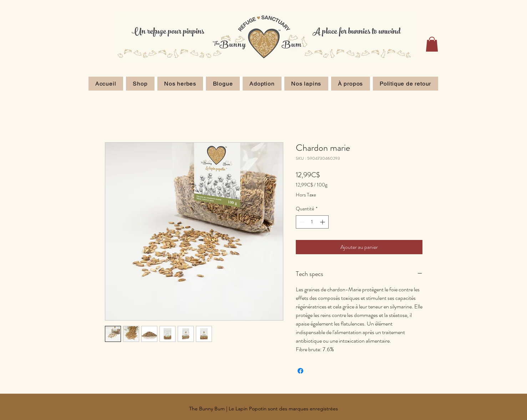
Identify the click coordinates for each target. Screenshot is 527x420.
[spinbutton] (312, 222)
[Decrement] (301, 222)
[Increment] (323, 222)
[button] (432, 44)
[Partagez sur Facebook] (300, 371)
